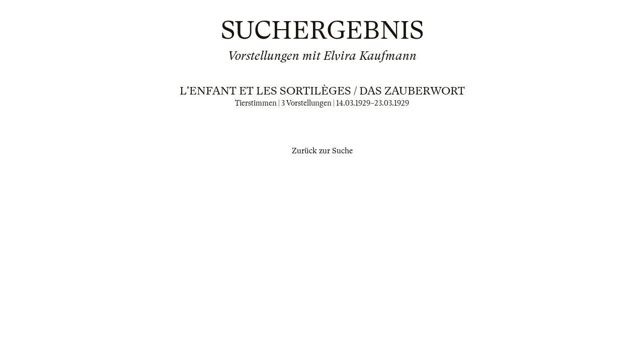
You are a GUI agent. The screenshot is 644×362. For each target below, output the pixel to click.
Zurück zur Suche (322, 151)
